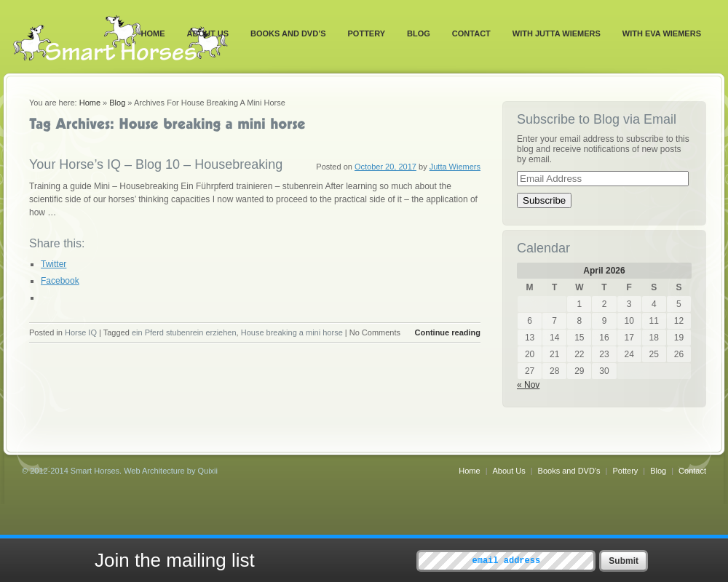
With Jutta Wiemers (557, 33)
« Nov (528, 385)
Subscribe (544, 200)
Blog (419, 33)
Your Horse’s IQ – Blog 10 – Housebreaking (156, 164)
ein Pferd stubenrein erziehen (184, 332)
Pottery (367, 33)
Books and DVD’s (288, 33)
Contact (471, 33)
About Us (208, 33)
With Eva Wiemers (662, 33)
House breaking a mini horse (292, 332)
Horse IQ (81, 332)
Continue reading (448, 332)
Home (153, 33)
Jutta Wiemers (455, 167)
